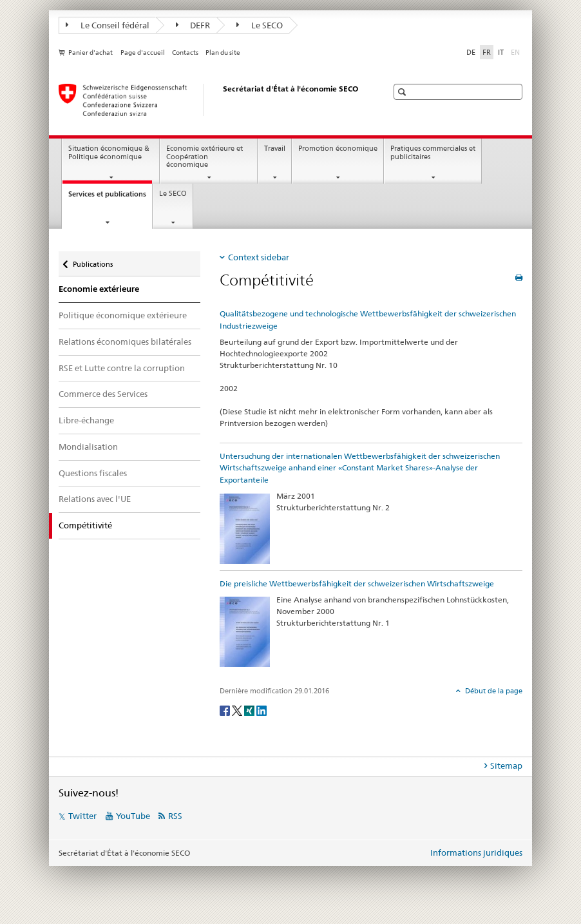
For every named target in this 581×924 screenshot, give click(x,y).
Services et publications (110, 197)
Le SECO (260, 25)
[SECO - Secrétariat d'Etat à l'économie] (210, 100)
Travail (275, 149)
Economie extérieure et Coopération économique (205, 157)
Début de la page (493, 691)
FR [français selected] (487, 52)
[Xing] (250, 710)
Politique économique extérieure (123, 315)
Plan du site (223, 53)
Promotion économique (338, 149)
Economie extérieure (99, 289)
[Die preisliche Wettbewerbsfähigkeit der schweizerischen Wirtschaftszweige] (245, 631)
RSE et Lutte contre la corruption (122, 368)
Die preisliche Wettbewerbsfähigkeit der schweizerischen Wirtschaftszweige (357, 583)
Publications (92, 261)
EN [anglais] (517, 52)
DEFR (193, 25)
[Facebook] (226, 710)
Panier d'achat (90, 53)
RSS (175, 816)
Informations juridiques (476, 852)
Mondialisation (88, 447)
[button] (404, 92)
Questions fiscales (93, 473)
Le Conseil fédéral (108, 25)
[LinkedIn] (262, 710)
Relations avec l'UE (95, 499)
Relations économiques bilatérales (125, 342)
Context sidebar (259, 257)
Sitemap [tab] (506, 765)
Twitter (82, 816)
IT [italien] (501, 52)
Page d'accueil (143, 53)
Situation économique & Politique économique (109, 153)
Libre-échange (86, 420)
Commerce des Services (103, 394)
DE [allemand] (471, 52)
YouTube (133, 816)
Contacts (185, 53)
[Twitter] (238, 710)
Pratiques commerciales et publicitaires (433, 153)
